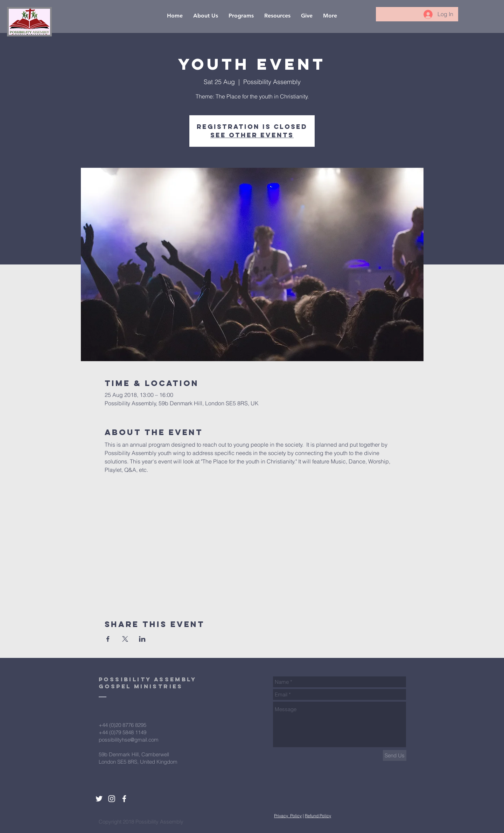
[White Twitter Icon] (99, 799)
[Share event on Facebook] (108, 639)
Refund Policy (318, 816)
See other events (252, 135)
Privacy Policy (288, 816)
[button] (206, 16)
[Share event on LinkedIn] (142, 639)
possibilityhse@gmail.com (129, 740)
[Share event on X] (125, 639)
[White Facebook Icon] (124, 799)
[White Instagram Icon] (112, 799)
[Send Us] (395, 755)
